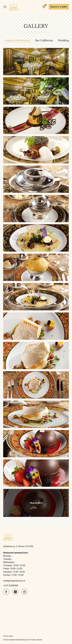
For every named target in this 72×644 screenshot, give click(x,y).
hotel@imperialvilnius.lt (14, 581)
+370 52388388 (11, 586)
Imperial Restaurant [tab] (17, 40)
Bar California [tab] (44, 40)
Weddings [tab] (64, 40)
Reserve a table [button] (59, 7)
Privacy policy (8, 636)
